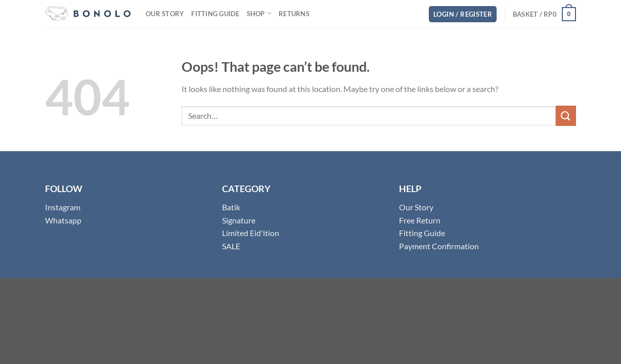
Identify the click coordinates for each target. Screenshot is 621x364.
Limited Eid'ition (251, 233)
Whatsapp (63, 220)
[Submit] (566, 116)
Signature (239, 220)
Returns (294, 14)
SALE (231, 246)
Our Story (165, 14)
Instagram (63, 207)
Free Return (420, 220)
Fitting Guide (215, 14)
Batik (231, 207)
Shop (259, 13)
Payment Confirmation (439, 246)
